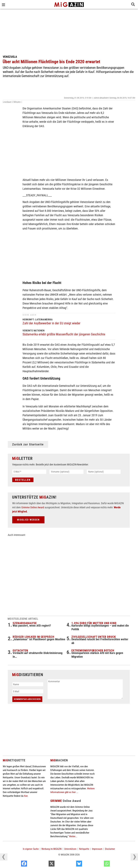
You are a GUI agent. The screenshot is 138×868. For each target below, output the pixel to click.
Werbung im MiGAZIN (51, 849)
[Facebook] (44, 864)
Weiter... (73, 837)
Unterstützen (70, 849)
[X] (71, 864)
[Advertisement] (69, 31)
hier (26, 796)
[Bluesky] (99, 864)
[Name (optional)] (104, 472)
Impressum (97, 849)
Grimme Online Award (33, 508)
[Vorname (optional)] (66, 472)
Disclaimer (110, 849)
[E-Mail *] (29, 472)
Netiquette (84, 849)
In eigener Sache (31, 849)
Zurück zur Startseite (28, 444)
